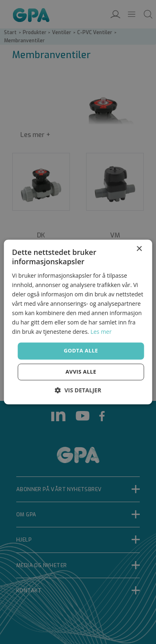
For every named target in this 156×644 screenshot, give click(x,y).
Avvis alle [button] (81, 372)
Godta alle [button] (81, 351)
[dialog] (78, 322)
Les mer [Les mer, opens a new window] (101, 332)
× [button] (139, 249)
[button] (78, 391)
